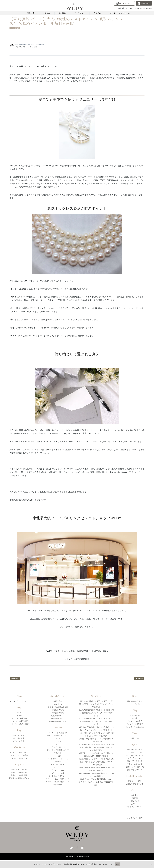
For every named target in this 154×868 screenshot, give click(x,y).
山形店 (19, 715)
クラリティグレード (58, 747)
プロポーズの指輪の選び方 (58, 707)
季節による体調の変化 (19, 775)
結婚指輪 (47, 13)
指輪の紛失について (135, 770)
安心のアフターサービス (19, 752)
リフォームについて (135, 764)
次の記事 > (139, 678)
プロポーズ (58, 704)
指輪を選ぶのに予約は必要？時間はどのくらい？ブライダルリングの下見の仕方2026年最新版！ (96, 782)
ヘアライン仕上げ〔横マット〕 (58, 782)
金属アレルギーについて (135, 767)
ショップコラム (135, 704)
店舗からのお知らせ (135, 701)
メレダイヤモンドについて (58, 759)
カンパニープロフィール (120, 13)
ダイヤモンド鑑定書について (58, 750)
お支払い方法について (135, 784)
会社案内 (135, 795)
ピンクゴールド (58, 767)
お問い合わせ (135, 801)
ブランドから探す (19, 741)
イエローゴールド (58, 764)
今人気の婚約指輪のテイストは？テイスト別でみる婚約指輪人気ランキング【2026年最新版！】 (96, 713)
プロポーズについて (135, 752)
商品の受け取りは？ (135, 761)
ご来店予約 (135, 798)
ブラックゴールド (58, 770)
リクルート (135, 804)
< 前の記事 (15, 678)
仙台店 (19, 713)
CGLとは (58, 753)
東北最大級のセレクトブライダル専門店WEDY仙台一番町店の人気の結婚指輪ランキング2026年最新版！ (96, 747)
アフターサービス (135, 781)
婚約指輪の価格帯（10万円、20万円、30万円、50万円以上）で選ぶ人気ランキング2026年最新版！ (96, 704)
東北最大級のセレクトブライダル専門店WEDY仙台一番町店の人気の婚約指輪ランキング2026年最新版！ (96, 762)
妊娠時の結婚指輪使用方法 (19, 778)
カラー (58, 744)
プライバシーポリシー (135, 807)
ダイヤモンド (80, 13)
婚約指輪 (62, 13)
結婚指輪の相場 (58, 710)
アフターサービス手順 (19, 755)
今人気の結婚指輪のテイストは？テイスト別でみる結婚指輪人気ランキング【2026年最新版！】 (96, 721)
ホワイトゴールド (58, 773)
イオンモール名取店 (19, 718)
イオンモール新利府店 (19, 721)
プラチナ (58, 762)
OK (117, 864)
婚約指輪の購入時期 (135, 750)
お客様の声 (135, 738)
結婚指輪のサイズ (58, 716)
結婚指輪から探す (19, 735)
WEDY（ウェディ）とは (19, 701)
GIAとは (58, 756)
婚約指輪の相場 (58, 713)
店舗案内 (97, 13)
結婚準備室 (58, 701)
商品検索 (31, 13)
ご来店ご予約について (135, 758)
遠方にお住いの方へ (19, 758)
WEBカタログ (126, 3)
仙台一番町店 (135, 715)
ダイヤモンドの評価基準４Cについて (58, 736)
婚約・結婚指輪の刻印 (58, 721)
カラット (58, 741)
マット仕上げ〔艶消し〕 (58, 776)
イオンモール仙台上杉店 (19, 724)
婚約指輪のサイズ (58, 719)
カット (58, 738)
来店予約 (145, 3)
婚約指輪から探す (19, 738)
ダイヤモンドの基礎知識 (58, 733)
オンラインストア (135, 818)
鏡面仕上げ (58, 785)
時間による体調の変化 (19, 772)
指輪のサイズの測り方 (19, 769)
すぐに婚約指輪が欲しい (135, 755)
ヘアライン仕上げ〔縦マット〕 (58, 779)
